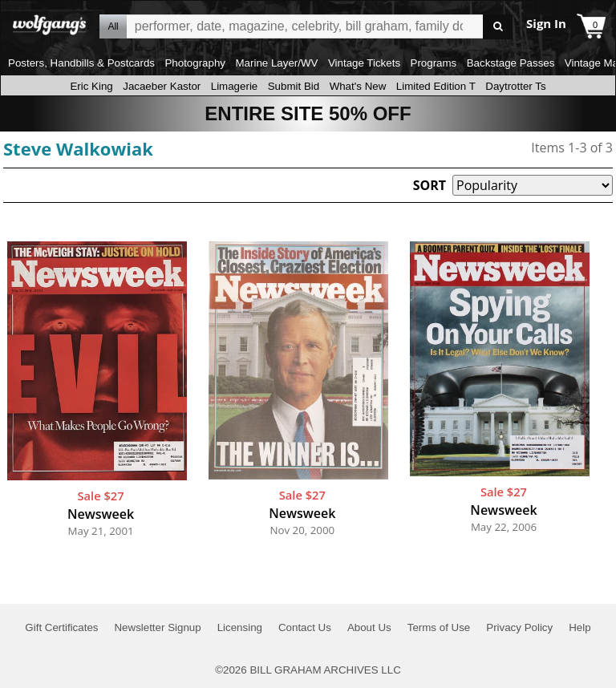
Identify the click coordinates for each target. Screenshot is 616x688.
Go (498, 27)
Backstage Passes (511, 63)
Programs (434, 63)
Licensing (240, 627)
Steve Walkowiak (78, 148)
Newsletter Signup (157, 627)
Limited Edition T (436, 86)
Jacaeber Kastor (162, 86)
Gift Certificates (61, 627)
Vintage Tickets (364, 63)
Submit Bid (294, 86)
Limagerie (235, 86)
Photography (195, 63)
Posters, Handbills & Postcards (81, 63)
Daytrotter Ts (515, 86)
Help (580, 627)
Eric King (91, 86)
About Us (369, 627)
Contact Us (305, 627)
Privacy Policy (519, 627)
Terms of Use (439, 627)
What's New (358, 86)
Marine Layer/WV (276, 63)
